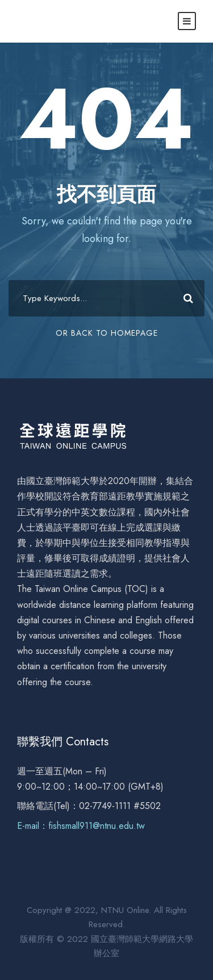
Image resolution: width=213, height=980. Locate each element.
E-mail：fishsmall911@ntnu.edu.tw (81, 826)
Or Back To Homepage (107, 333)
